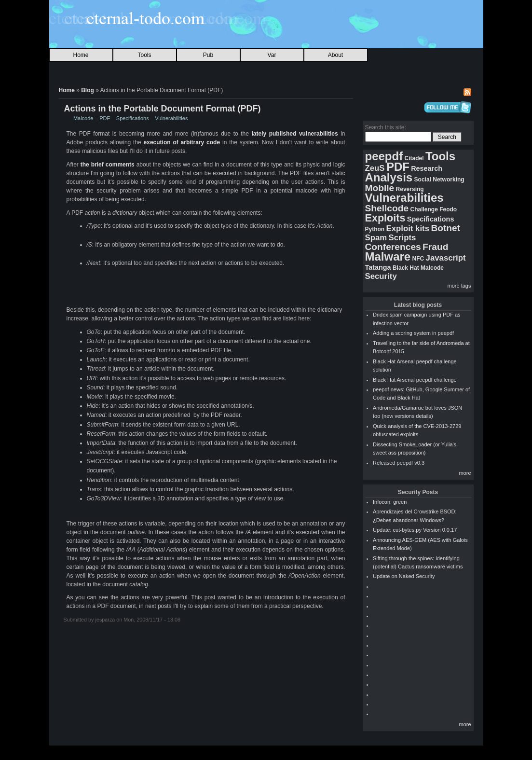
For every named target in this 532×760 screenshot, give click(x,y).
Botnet (445, 228)
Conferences (393, 247)
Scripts (402, 238)
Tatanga (378, 267)
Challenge (424, 209)
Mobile (380, 188)
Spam (376, 238)
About (335, 55)
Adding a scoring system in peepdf (413, 333)
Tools (144, 55)
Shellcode (387, 208)
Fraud (435, 247)
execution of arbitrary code (182, 142)
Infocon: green (390, 502)
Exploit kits (408, 228)
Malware (388, 256)
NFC (418, 259)
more (465, 473)
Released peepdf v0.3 (399, 463)
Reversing (410, 189)
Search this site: (386, 127)
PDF (105, 118)
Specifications (133, 118)
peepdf (384, 156)
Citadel (414, 158)
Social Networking (439, 180)
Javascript (446, 258)
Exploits (385, 218)
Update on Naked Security (404, 576)
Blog (88, 90)
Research (427, 168)
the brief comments (108, 165)
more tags (459, 286)
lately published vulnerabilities (294, 134)
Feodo (448, 209)
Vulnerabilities (171, 118)
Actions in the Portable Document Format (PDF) (163, 109)
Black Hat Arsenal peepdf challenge (415, 380)
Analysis (389, 177)
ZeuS (375, 168)
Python (375, 229)
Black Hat (406, 268)
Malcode (83, 118)
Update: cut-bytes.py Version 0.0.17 (415, 530)
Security (381, 276)
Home (81, 55)
